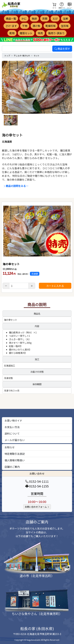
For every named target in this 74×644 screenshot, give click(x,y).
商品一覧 (11, 19)
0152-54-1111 (37, 481)
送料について (12, 433)
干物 (25, 26)
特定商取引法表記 (15, 454)
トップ (7, 55)
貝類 (45, 19)
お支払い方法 (12, 427)
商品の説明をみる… (16, 186)
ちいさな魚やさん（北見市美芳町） (37, 614)
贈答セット (26, 33)
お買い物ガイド (13, 420)
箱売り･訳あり (56, 33)
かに (24, 19)
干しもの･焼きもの (22, 55)
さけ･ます (11, 26)
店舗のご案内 (12, 467)
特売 (40, 33)
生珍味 (65, 26)
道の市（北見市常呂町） (37, 576)
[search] (26, 49)
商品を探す (62, 49)
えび (55, 19)
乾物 (12, 33)
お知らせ (10, 447)
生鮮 (65, 19)
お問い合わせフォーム (37, 507)
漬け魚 (36, 26)
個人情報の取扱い (15, 460)
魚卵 (34, 19)
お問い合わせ (37, 474)
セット (37, 55)
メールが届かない (15, 440)
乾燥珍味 (51, 26)
